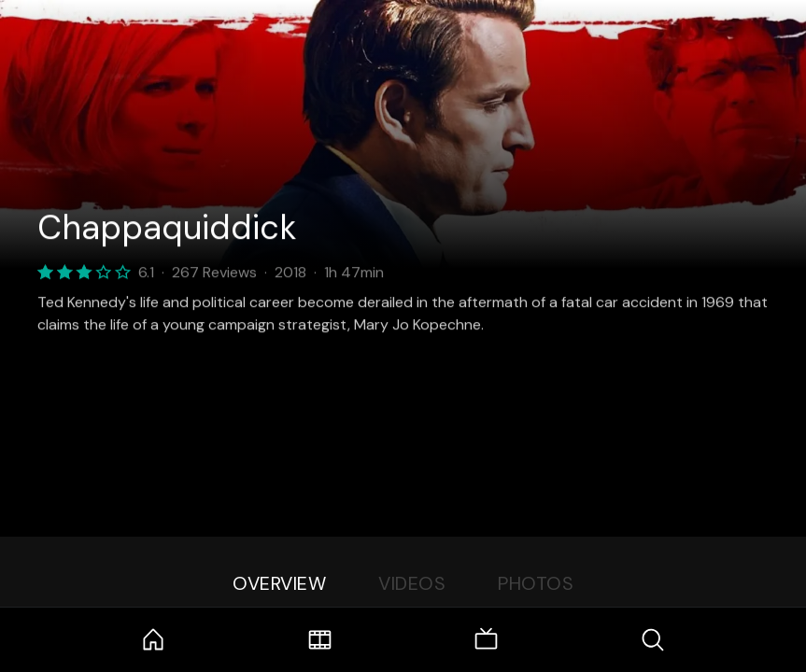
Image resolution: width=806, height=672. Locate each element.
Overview (279, 583)
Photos (536, 583)
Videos (412, 583)
